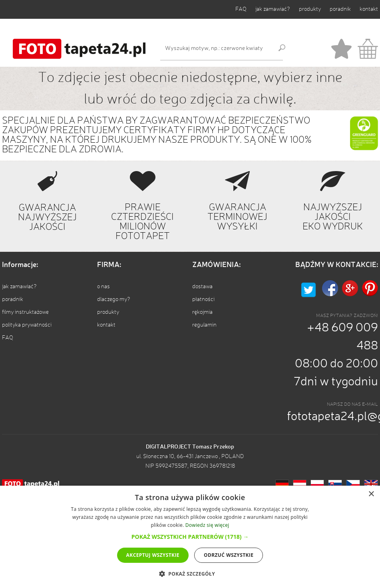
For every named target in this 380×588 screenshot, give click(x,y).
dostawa (202, 287)
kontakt (369, 9)
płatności (203, 299)
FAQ (241, 9)
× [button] (371, 494)
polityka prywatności (27, 325)
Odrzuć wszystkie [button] (229, 555)
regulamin (204, 325)
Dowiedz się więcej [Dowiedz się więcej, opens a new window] (207, 525)
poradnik (340, 9)
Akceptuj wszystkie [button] (153, 555)
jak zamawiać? (273, 9)
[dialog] (190, 537)
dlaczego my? (114, 299)
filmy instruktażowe (25, 312)
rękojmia (202, 312)
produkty (310, 9)
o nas (103, 287)
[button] (190, 537)
